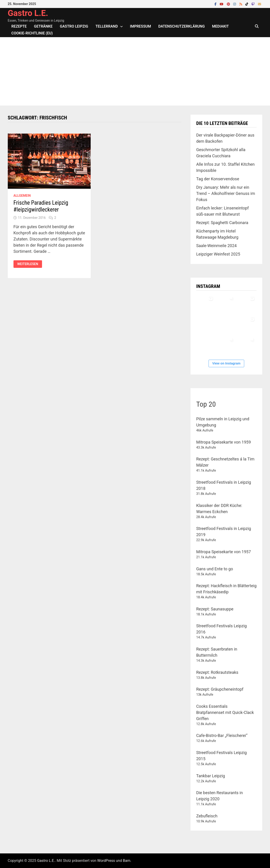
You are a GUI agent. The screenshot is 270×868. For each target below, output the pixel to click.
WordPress (106, 861)
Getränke (43, 26)
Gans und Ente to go (215, 569)
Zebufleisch (207, 816)
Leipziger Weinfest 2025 (218, 254)
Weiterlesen (30, 264)
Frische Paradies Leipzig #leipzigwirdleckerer (41, 206)
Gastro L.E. (28, 13)
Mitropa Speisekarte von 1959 (224, 442)
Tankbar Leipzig (211, 776)
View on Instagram (226, 363)
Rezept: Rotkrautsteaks (217, 672)
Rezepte (19, 26)
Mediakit (220, 26)
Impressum (140, 26)
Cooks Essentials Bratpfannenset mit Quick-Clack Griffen (225, 712)
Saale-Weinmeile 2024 (216, 246)
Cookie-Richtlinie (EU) (32, 33)
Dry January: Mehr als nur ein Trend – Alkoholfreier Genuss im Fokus (226, 193)
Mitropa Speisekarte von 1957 (224, 552)
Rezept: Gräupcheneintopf (220, 689)
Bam (127, 861)
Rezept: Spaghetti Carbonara (222, 223)
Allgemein (22, 196)
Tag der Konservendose (218, 179)
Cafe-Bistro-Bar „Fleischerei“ (222, 735)
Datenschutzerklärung (181, 26)
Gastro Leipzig (74, 26)
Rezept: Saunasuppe (215, 609)
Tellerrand (107, 26)
